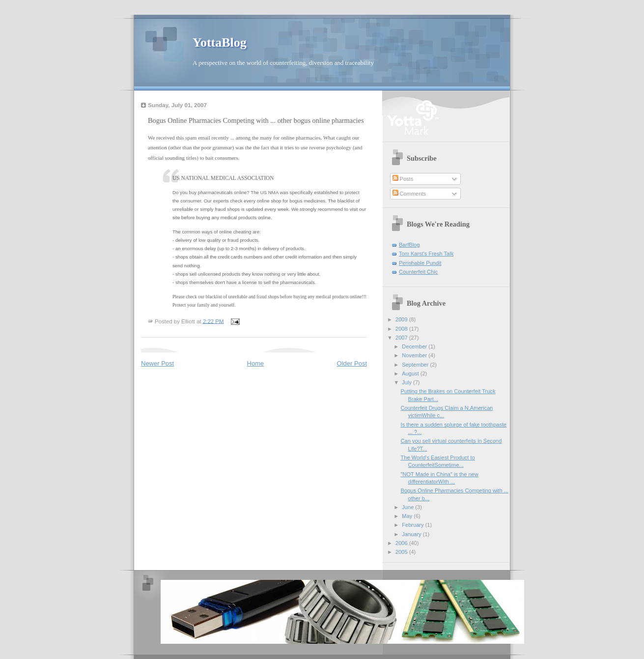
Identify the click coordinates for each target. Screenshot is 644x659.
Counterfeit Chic (418, 272)
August (411, 373)
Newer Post (157, 363)
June (408, 507)
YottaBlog (220, 43)
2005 (402, 552)
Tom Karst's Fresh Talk (426, 254)
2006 (402, 543)
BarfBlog (409, 245)
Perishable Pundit (420, 263)
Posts (403, 179)
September (416, 365)
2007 (402, 338)
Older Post (352, 363)
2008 (402, 329)
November (415, 355)
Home (256, 363)
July (407, 382)
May (408, 516)
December (415, 346)
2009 (402, 319)
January (412, 534)
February (413, 525)
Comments (409, 194)
